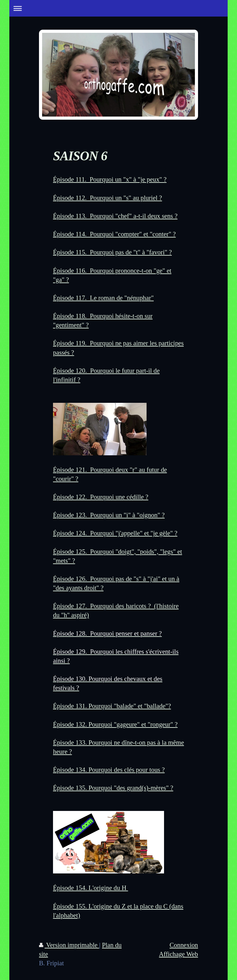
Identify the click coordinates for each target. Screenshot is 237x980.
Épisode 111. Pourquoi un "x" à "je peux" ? (110, 179)
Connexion (184, 945)
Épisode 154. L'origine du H (91, 888)
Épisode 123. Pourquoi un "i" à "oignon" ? (109, 515)
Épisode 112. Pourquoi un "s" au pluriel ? (108, 198)
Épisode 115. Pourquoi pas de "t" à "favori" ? (112, 252)
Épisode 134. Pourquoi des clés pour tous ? (109, 770)
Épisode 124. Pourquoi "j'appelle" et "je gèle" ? (115, 533)
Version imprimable (69, 945)
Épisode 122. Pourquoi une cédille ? (101, 497)
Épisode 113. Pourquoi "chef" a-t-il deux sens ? (115, 216)
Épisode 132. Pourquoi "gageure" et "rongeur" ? (115, 724)
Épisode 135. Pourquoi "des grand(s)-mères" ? (113, 788)
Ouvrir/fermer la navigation (118, 8)
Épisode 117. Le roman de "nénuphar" (103, 298)
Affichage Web (179, 954)
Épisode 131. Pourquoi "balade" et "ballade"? (112, 706)
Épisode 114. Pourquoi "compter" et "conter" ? (114, 234)
